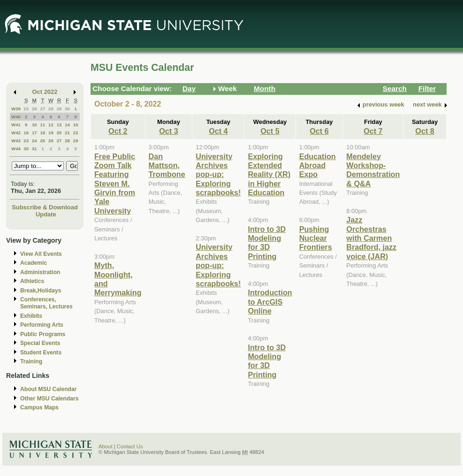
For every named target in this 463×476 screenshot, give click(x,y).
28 (51, 109)
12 (51, 125)
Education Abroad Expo (318, 165)
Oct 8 (425, 131)
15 (76, 125)
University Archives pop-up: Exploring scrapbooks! (218, 175)
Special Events (40, 343)
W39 (16, 109)
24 (34, 141)
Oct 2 (118, 131)
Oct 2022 (45, 92)
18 (42, 133)
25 (26, 109)
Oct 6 (319, 131)
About (106, 446)
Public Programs (43, 334)
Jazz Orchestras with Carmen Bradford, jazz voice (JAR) (371, 238)
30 (67, 109)
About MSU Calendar (48, 389)
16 (26, 133)
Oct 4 (218, 131)
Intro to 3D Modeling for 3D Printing (267, 243)
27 (42, 109)
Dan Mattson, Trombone (167, 165)
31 (34, 149)
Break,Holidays (41, 291)
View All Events (41, 254)
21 (67, 133)
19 (51, 133)
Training (31, 361)
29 (59, 109)
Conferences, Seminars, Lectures (46, 303)
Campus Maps (39, 407)
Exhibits (31, 316)
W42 (16, 133)
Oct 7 (373, 131)
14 (67, 125)
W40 (16, 117)
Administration (40, 272)
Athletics (32, 281)
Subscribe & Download (45, 207)
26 (34, 109)
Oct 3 (168, 131)
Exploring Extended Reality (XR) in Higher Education (269, 175)
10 (34, 125)
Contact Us (130, 446)
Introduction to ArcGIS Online (270, 302)
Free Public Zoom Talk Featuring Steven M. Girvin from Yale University (115, 184)
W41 (16, 125)
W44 (16, 149)
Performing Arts (42, 325)
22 (76, 133)
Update (46, 214)
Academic (34, 263)
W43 (16, 141)
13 (59, 125)
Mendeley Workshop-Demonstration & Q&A (373, 170)
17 (34, 133)
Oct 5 (270, 131)
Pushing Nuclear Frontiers (316, 238)
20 (59, 133)
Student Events (41, 353)
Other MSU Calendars (49, 399)
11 (42, 125)
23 (26, 141)
